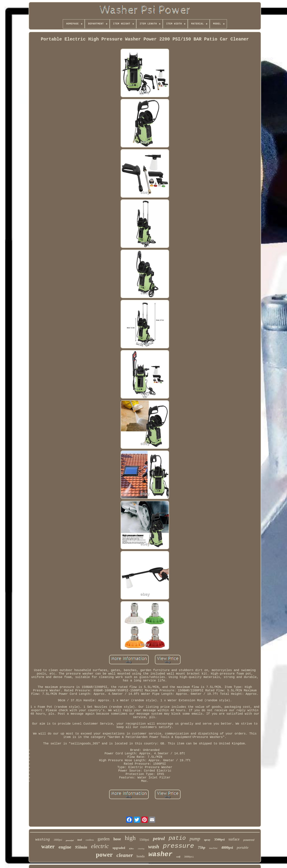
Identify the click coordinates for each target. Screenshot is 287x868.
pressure (178, 846)
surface (234, 839)
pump (195, 839)
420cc (131, 849)
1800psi (58, 840)
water (48, 846)
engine (65, 847)
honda (141, 856)
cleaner (125, 855)
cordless (90, 840)
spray (207, 840)
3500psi (220, 839)
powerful (70, 840)
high (130, 838)
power (104, 855)
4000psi (227, 847)
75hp (202, 847)
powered (249, 840)
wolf (178, 857)
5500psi (144, 840)
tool (80, 840)
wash (154, 847)
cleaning (141, 849)
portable (243, 848)
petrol (159, 838)
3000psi (189, 857)
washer (160, 854)
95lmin (81, 847)
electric (100, 846)
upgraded (119, 848)
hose (117, 839)
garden (104, 839)
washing (43, 840)
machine (213, 848)
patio (177, 838)
